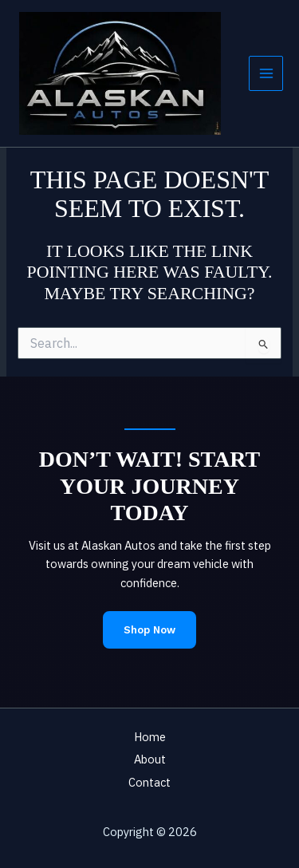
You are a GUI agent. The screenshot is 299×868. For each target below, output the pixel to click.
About (150, 759)
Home (150, 737)
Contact (149, 782)
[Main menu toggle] (266, 73)
